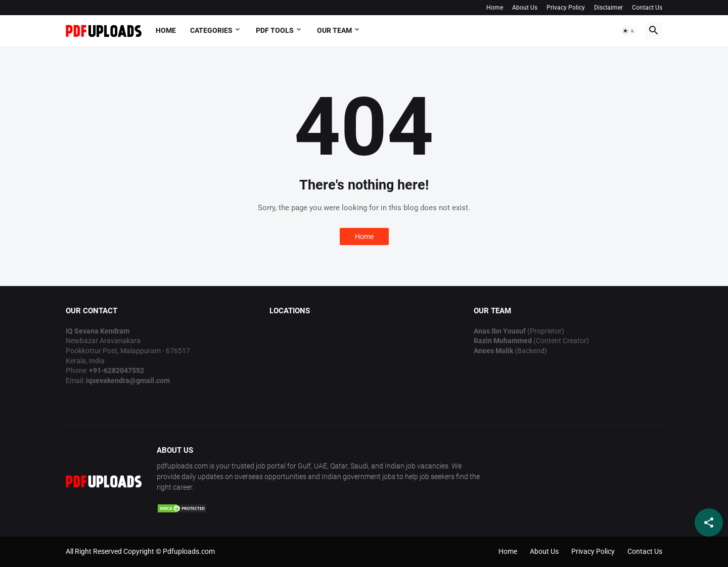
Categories (211, 30)
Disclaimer (608, 8)
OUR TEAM (334, 30)
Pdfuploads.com (189, 551)
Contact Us (647, 8)
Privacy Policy (566, 8)
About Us (525, 8)
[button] (629, 31)
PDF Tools (275, 30)
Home (495, 8)
